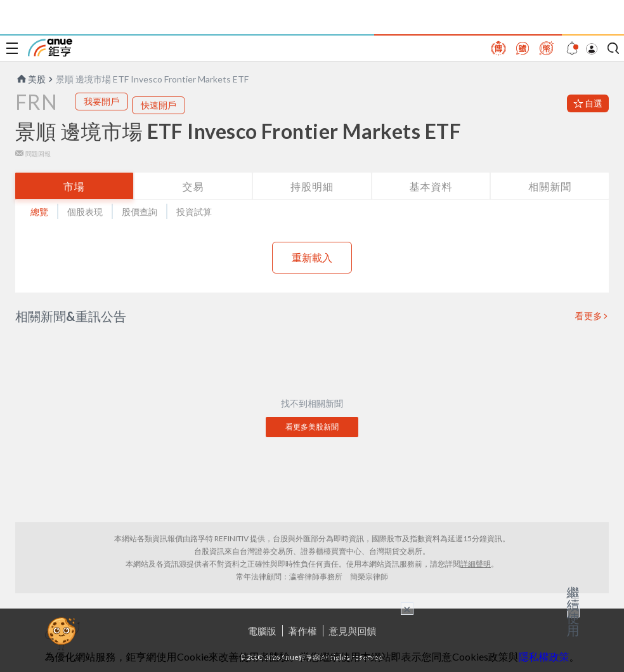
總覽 (39, 212)
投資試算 (194, 212)
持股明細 (312, 186)
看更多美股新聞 (312, 427)
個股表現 (85, 212)
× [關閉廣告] (407, 609)
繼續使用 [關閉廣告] (573, 611)
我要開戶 (101, 101)
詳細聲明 (476, 564)
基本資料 (431, 186)
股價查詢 (140, 212)
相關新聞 (550, 186)
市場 (74, 186)
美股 (30, 79)
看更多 (589, 316)
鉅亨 (50, 48)
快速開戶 (159, 105)
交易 (193, 186)
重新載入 (312, 257)
